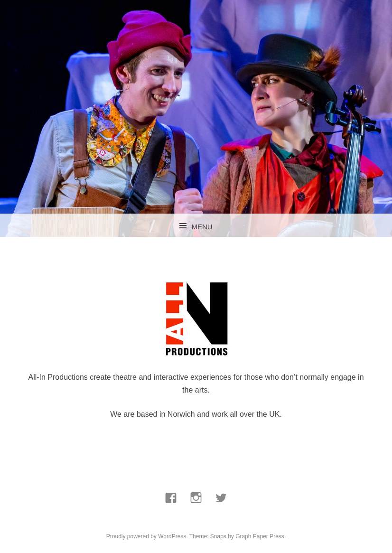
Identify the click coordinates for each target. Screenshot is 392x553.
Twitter (221, 520)
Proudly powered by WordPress (146, 536)
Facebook (171, 520)
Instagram (196, 520)
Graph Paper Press (260, 536)
